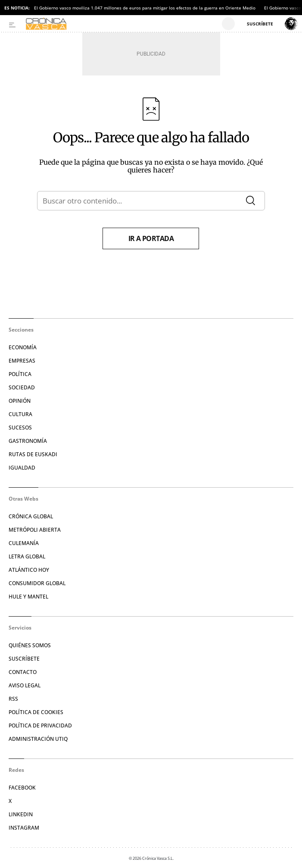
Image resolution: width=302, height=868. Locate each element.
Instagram (24, 828)
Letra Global (27, 556)
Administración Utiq (38, 739)
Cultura (20, 414)
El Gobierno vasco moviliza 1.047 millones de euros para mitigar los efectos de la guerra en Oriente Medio (145, 8)
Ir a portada (151, 238)
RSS (13, 699)
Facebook (22, 788)
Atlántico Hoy (29, 570)
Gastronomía (28, 441)
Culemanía (24, 543)
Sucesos (20, 428)
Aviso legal (25, 685)
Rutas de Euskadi (33, 454)
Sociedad (22, 387)
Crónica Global (31, 516)
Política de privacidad (40, 725)
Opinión (20, 401)
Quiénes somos (30, 645)
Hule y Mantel (28, 597)
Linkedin (21, 814)
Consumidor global (37, 583)
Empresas (22, 361)
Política (20, 374)
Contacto (23, 672)
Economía (23, 347)
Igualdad (22, 468)
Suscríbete (24, 659)
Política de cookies (36, 712)
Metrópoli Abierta (35, 530)
